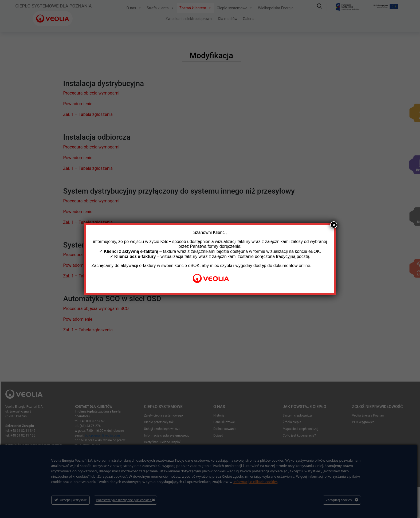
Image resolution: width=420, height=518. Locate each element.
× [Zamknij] (334, 225)
